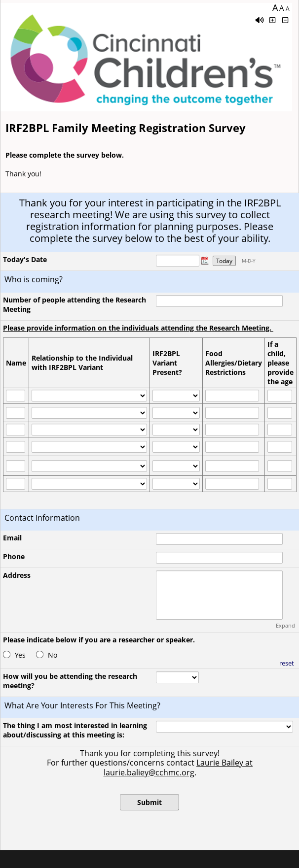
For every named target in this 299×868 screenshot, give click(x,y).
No (53, 655)
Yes (20, 655)
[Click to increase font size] (272, 20)
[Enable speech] (260, 20)
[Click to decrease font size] (286, 20)
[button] (205, 261)
